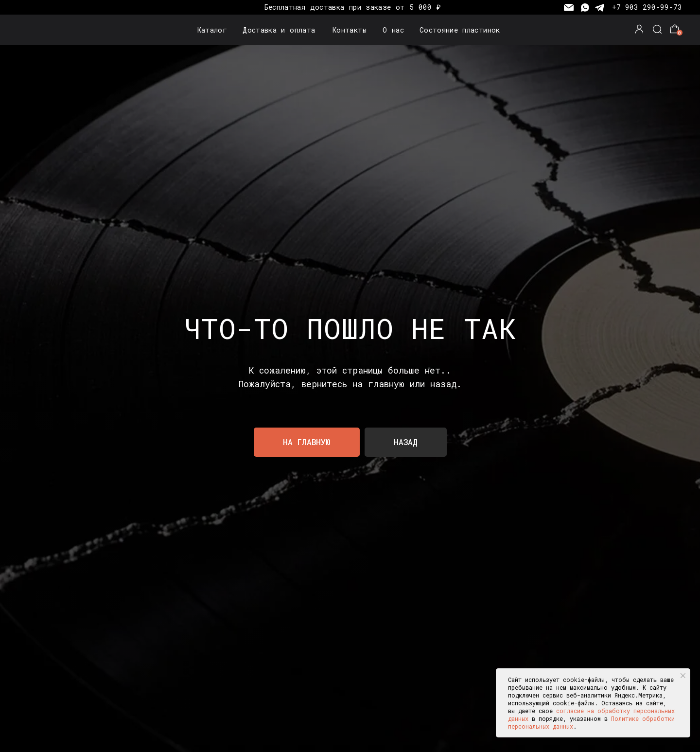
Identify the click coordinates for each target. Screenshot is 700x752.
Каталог (212, 30)
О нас (393, 30)
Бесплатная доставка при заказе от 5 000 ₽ (353, 7)
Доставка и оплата (279, 30)
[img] (42, 30)
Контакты (350, 30)
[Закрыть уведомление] (683, 676)
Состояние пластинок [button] (460, 30)
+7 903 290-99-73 (647, 7)
